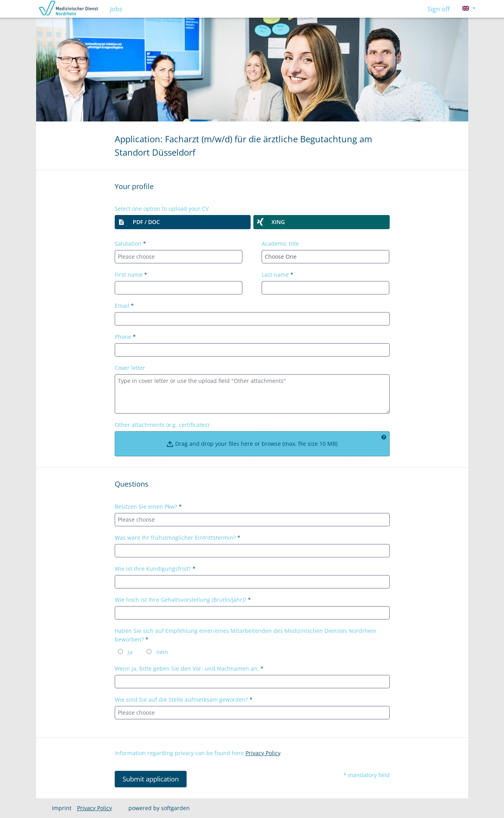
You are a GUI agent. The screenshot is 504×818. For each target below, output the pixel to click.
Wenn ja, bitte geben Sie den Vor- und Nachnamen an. (189, 668)
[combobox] (179, 257)
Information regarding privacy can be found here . (198, 753)
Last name (278, 275)
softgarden (175, 808)
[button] (183, 222)
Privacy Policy (263, 753)
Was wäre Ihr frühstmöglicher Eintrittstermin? (178, 538)
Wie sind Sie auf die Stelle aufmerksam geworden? (184, 699)
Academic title (280, 244)
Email (124, 306)
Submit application (151, 779)
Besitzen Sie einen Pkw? (148, 506)
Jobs (116, 9)
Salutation (130, 244)
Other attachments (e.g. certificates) (162, 425)
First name (131, 275)
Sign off (439, 9)
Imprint (62, 808)
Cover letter (130, 368)
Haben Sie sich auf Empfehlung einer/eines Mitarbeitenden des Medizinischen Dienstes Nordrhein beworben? (246, 635)
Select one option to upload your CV (162, 209)
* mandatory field (367, 775)
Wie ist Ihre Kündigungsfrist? (155, 569)
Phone (125, 337)
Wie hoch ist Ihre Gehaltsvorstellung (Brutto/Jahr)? (183, 600)
